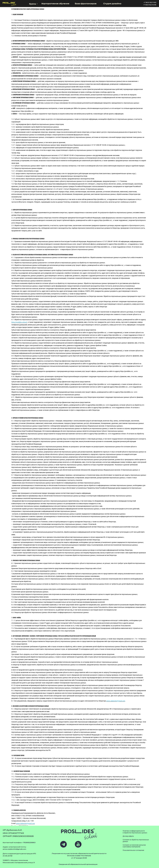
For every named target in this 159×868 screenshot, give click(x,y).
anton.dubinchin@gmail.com (116, 701)
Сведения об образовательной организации (78, 864)
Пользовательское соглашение (133, 850)
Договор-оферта (128, 836)
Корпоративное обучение (55, 4)
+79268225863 (29, 843)
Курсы (33, 4)
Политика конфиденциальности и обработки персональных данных (135, 832)
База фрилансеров (86, 4)
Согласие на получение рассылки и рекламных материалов (134, 846)
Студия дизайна (112, 4)
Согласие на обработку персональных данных (136, 841)
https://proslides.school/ (19, 322)
